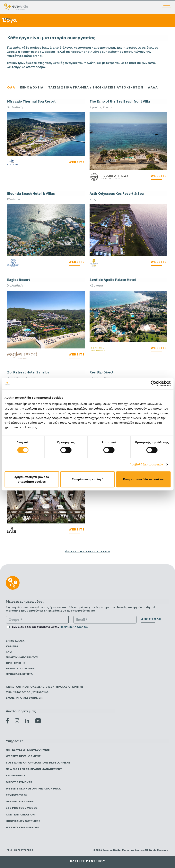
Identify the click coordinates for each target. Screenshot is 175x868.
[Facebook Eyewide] (7, 720)
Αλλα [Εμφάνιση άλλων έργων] (153, 87)
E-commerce (16, 775)
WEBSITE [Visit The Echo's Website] (159, 176)
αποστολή (151, 619)
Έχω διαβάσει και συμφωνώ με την (50, 627)
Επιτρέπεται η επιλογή (88, 479)
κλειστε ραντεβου (88, 861)
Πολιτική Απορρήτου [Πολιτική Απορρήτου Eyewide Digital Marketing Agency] (74, 627)
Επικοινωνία (15, 641)
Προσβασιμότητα (19, 674)
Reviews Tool (17, 795)
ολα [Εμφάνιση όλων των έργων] (11, 87)
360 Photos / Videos (22, 808)
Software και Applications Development (38, 763)
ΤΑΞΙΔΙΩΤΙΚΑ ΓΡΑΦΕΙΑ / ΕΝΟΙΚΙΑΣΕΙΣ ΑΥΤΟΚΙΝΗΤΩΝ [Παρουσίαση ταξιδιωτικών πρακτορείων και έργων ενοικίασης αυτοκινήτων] (96, 87)
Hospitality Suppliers (23, 821)
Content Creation (20, 814)
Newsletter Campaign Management (34, 769)
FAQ (9, 652)
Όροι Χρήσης (16, 663)
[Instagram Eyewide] (17, 720)
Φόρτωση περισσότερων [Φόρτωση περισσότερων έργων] (87, 551)
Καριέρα (12, 646)
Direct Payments (19, 782)
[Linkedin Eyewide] (27, 720)
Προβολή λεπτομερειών (146, 464)
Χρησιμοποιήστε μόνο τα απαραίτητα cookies (32, 479)
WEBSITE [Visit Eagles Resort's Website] (77, 354)
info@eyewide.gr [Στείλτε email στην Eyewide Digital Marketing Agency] (29, 698)
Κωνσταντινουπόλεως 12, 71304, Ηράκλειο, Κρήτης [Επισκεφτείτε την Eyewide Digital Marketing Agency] (45, 687)
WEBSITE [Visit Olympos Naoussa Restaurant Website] (77, 529)
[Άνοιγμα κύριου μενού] (169, 4)
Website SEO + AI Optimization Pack (33, 789)
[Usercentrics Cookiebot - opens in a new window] (153, 383)
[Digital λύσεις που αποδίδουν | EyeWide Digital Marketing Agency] (16, 6)
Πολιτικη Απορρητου (22, 657)
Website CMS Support (23, 827)
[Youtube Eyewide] (38, 720)
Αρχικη (9, 19)
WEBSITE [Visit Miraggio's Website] (77, 162)
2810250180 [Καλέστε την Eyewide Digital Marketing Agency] (22, 692)
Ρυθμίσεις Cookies (20, 668)
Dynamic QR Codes (20, 801)
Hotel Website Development (28, 750)
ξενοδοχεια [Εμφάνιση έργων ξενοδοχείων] (32, 87)
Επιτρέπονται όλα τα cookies (143, 479)
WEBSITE (77, 262)
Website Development (23, 756)
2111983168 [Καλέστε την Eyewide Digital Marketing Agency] (40, 692)
